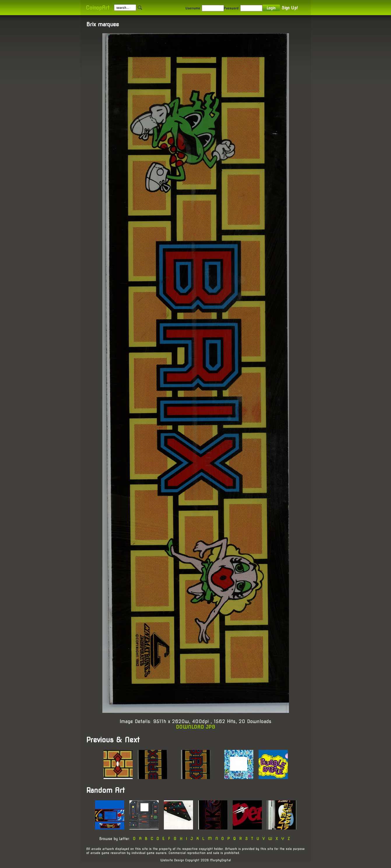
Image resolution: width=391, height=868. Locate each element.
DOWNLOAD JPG (195, 727)
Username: (193, 8)
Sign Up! (290, 8)
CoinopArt (98, 8)
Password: (232, 8)
